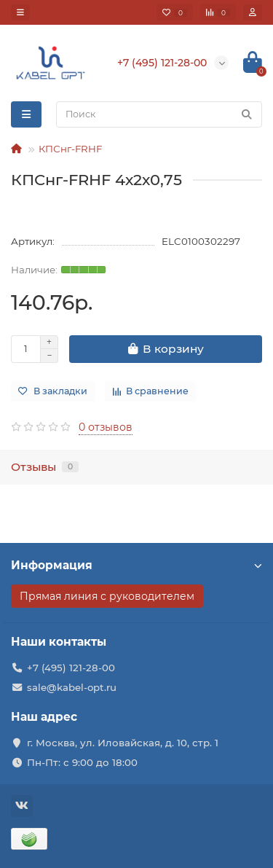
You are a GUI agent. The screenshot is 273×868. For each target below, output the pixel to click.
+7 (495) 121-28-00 (71, 668)
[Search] (159, 114)
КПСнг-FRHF (70, 149)
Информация (136, 565)
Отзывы (45, 467)
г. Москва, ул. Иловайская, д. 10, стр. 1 (123, 743)
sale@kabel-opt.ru (72, 687)
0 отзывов (106, 427)
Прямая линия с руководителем (107, 596)
